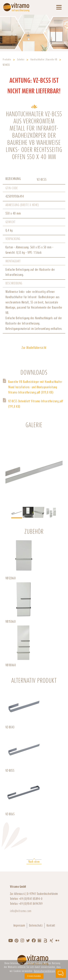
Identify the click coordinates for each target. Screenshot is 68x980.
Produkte (7, 59)
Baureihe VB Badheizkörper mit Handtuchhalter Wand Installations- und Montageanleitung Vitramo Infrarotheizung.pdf (35, 387)
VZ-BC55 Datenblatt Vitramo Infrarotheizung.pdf (36, 404)
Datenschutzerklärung (45, 971)
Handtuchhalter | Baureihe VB (44, 59)
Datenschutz (36, 925)
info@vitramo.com (21, 911)
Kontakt (51, 925)
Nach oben (34, 862)
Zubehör (21, 59)
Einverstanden (34, 976)
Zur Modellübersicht (34, 348)
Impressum (19, 925)
